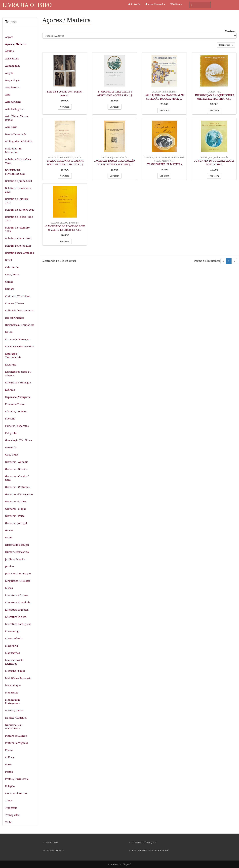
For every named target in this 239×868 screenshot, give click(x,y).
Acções (9, 37)
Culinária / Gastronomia (19, 310)
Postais (9, 772)
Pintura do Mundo (16, 736)
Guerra (9, 530)
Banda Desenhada (16, 134)
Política (10, 757)
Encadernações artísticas (20, 346)
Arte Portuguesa (15, 109)
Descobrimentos (15, 318)
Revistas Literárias (16, 793)
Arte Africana (13, 102)
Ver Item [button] (65, 107)
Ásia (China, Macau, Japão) (17, 118)
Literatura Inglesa (16, 617)
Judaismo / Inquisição (18, 573)
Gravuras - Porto (15, 516)
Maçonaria (12, 646)
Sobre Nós (51, 842)
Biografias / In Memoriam (13, 150)
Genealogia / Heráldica (19, 440)
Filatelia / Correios (16, 411)
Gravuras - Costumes (17, 487)
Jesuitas (10, 566)
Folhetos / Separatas (17, 426)
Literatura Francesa (17, 610)
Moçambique (13, 685)
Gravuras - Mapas (16, 509)
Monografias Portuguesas (13, 701)
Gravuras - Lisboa (16, 501)
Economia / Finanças (17, 339)
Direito (9, 332)
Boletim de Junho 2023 (19, 181)
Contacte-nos (53, 850)
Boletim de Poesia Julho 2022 (19, 218)
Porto (8, 764)
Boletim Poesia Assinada (20, 253)
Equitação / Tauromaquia (13, 355)
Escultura (11, 365)
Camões (10, 289)
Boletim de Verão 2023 (18, 238)
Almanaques (13, 66)
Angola (9, 73)
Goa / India (12, 455)
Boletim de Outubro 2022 (17, 201)
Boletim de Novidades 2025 (18, 190)
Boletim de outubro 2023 (20, 210)
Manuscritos (12, 653)
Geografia (11, 447)
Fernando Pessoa (15, 404)
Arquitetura (12, 87)
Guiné (9, 537)
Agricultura (12, 58)
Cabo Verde (12, 267)
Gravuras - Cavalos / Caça (17, 478)
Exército (10, 390)
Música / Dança (14, 710)
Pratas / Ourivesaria (17, 779)
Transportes (12, 815)
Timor (9, 800)
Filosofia (10, 418)
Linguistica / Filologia (18, 581)
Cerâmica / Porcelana (18, 296)
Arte (8, 94)
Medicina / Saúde (15, 671)
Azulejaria (11, 127)
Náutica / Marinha (16, 718)
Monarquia (12, 692)
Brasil (9, 260)
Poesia (9, 750)
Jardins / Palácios (15, 559)
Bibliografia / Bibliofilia (19, 141)
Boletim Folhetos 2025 (18, 246)
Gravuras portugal (16, 523)
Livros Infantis (14, 638)
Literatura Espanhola (18, 602)
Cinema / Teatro (14, 303)
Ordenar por (226, 45)
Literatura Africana (17, 595)
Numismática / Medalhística (14, 727)
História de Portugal (17, 545)
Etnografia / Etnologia (18, 382)
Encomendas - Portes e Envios (149, 850)
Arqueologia (12, 80)
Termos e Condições (143, 842)
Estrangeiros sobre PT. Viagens (18, 373)
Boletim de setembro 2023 (17, 229)
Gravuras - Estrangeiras (19, 494)
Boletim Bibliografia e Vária (18, 161)
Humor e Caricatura (17, 552)
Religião (10, 786)
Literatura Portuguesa (18, 624)
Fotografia (11, 433)
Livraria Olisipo (27, 5)
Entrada (134, 4)
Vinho (9, 822)
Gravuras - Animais (17, 462)
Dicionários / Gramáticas (20, 325)
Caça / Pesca (12, 274)
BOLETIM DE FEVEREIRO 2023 (15, 172)
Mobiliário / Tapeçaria (18, 678)
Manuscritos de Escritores (14, 662)
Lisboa (9, 588)
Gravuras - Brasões (16, 469)
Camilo (9, 282)
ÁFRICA (10, 51)
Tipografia (11, 808)
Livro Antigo (13, 631)
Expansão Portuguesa (18, 397)
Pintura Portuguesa (17, 743)
